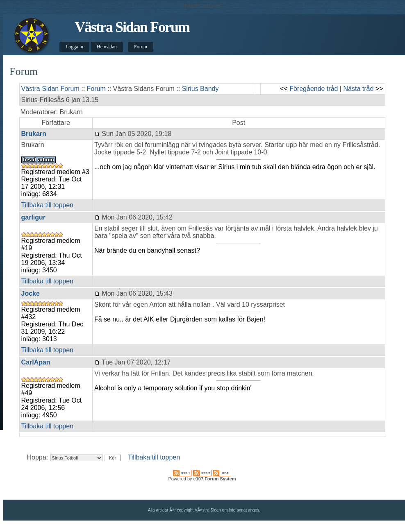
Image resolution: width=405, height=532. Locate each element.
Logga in (74, 47)
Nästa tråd (359, 89)
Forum (141, 47)
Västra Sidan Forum (132, 27)
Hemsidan (107, 47)
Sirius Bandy (200, 89)
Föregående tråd (314, 89)
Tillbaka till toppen (47, 205)
